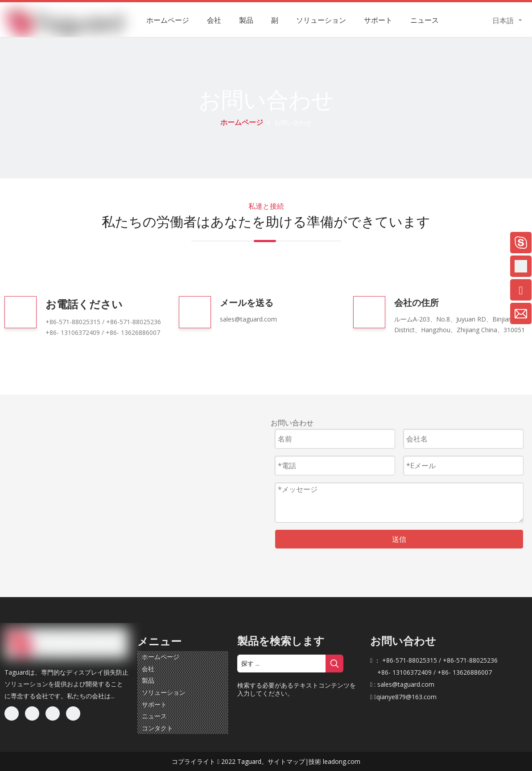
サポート (154, 704)
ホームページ (161, 657)
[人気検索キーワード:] (334, 664)
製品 (148, 680)
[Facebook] (12, 713)
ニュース (154, 716)
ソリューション (164, 692)
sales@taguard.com (248, 319)
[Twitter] (53, 713)
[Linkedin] (32, 713)
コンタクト (157, 728)
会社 (148, 669)
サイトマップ (286, 761)
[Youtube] (73, 713)
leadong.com (342, 761)
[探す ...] (281, 664)
